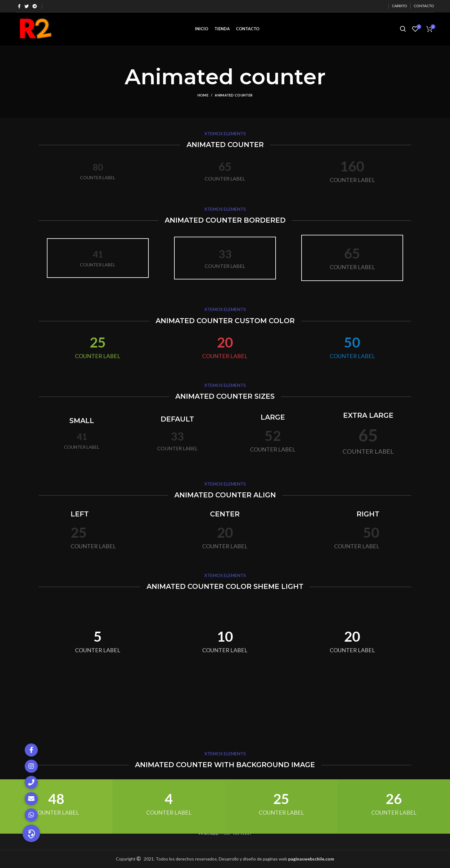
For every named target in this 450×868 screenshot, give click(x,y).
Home (203, 95)
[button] (31, 833)
